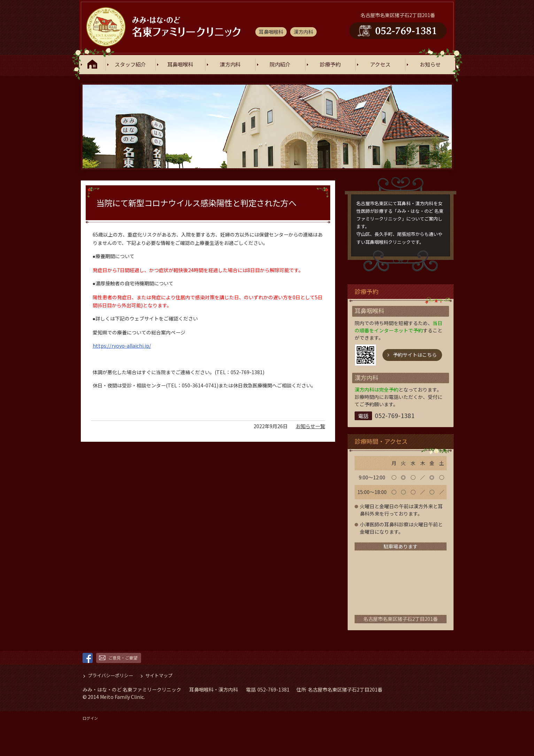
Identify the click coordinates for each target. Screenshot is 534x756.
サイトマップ (159, 675)
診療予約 (330, 64)
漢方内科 (230, 64)
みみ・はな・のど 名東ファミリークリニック (132, 689)
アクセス (380, 64)
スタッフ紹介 (130, 64)
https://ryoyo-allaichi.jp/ (122, 344)
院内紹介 (280, 64)
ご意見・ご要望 (123, 658)
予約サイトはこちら (415, 355)
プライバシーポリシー (110, 675)
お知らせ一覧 (310, 424)
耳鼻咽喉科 (180, 64)
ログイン (90, 718)
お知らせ (430, 64)
